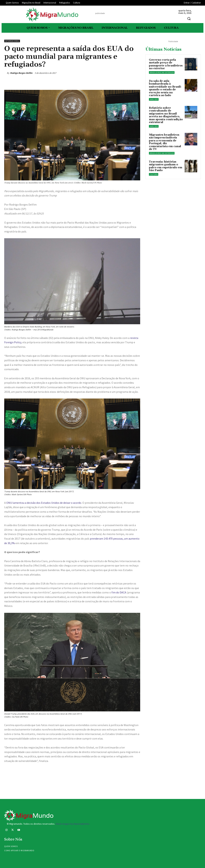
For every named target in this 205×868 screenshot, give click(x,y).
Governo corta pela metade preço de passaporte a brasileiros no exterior (166, 64)
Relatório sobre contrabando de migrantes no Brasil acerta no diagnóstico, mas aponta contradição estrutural (166, 115)
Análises (154, 99)
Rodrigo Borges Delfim (21, 73)
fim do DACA (119, 592)
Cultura (154, 174)
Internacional (12, 41)
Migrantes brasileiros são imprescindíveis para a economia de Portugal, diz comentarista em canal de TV (165, 142)
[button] (189, 19)
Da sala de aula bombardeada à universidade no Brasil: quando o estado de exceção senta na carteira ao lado (165, 88)
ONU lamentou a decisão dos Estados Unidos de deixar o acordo (44, 503)
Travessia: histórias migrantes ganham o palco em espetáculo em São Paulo (166, 166)
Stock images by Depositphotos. (73, 824)
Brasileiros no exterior (162, 72)
